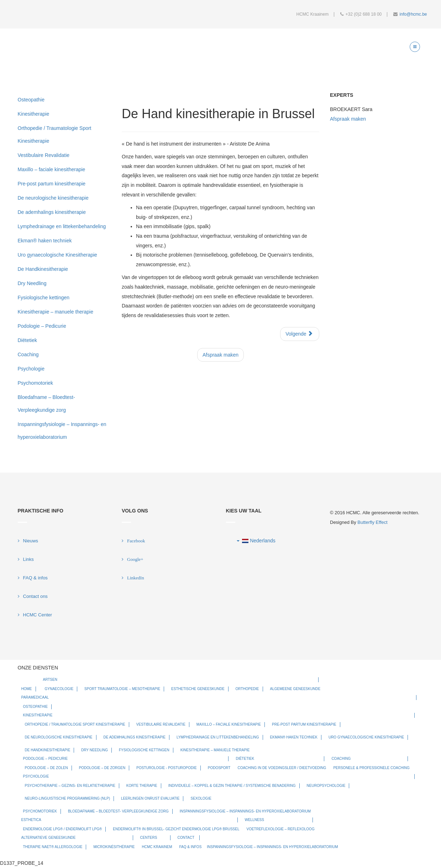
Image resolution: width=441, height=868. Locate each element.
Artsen (50, 680)
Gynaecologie (59, 689)
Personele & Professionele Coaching (371, 768)
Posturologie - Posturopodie (166, 768)
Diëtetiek (27, 340)
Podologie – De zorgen (102, 768)
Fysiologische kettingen (44, 298)
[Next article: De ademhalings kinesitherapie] (300, 334)
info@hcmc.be (413, 14)
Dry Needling (32, 283)
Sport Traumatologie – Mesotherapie (122, 689)
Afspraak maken (220, 355)
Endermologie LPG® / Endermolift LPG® (63, 829)
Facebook (136, 541)
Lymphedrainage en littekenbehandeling (62, 226)
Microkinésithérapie (114, 847)
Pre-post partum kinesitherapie (52, 184)
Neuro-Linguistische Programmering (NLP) (67, 798)
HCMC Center (38, 615)
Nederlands (256, 541)
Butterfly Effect (372, 522)
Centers (149, 838)
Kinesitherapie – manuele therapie (56, 312)
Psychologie (31, 369)
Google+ (135, 559)
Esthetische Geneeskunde (198, 689)
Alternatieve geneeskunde (49, 838)
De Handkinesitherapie (43, 269)
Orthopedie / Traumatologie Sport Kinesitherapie (55, 135)
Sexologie (201, 798)
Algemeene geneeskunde (295, 689)
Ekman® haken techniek (45, 241)
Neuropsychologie (326, 786)
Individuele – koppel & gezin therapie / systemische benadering (232, 786)
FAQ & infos (35, 578)
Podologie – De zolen (46, 768)
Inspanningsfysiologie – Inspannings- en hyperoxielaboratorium (62, 431)
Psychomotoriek (36, 383)
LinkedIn (136, 578)
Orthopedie (247, 689)
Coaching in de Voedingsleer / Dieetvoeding (282, 768)
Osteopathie (31, 100)
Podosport (219, 768)
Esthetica (31, 820)
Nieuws (31, 541)
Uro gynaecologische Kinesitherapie (57, 255)
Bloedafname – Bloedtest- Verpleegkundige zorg (46, 404)
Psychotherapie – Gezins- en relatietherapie (70, 786)
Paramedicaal (35, 697)
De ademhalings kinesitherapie (52, 212)
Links (28, 559)
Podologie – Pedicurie (42, 326)
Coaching (28, 354)
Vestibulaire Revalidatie (44, 155)
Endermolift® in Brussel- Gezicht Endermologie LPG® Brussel (176, 829)
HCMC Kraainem (157, 847)
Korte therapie (142, 786)
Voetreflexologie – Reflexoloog (281, 829)
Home (27, 689)
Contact (186, 838)
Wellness (254, 820)
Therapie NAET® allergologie (53, 847)
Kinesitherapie (34, 114)
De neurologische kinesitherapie (53, 198)
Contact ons (35, 596)
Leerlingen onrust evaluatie (150, 798)
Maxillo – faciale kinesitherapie (52, 169)
